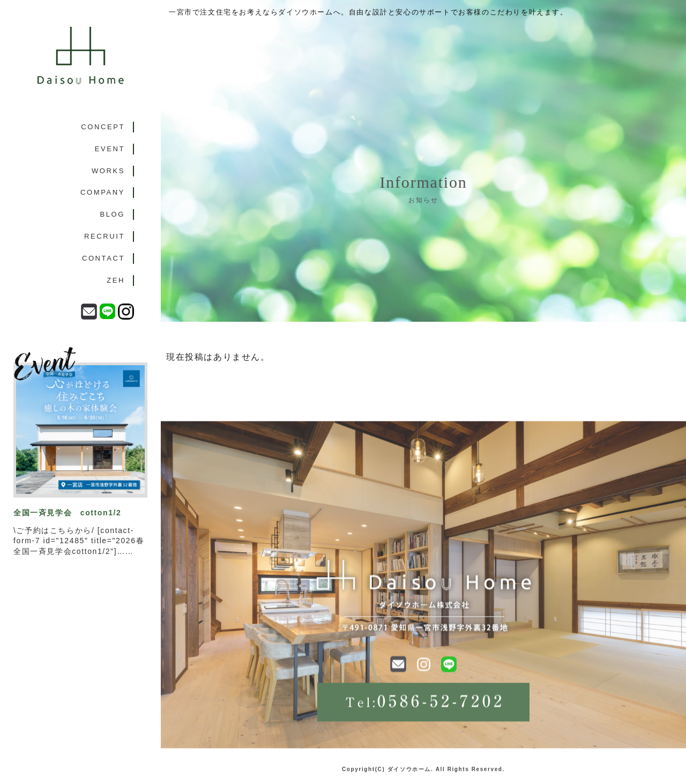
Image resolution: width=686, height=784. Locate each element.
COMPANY (103, 192)
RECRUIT (105, 236)
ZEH (116, 280)
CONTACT (103, 258)
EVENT (110, 149)
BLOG (112, 214)
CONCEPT (103, 127)
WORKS (108, 171)
